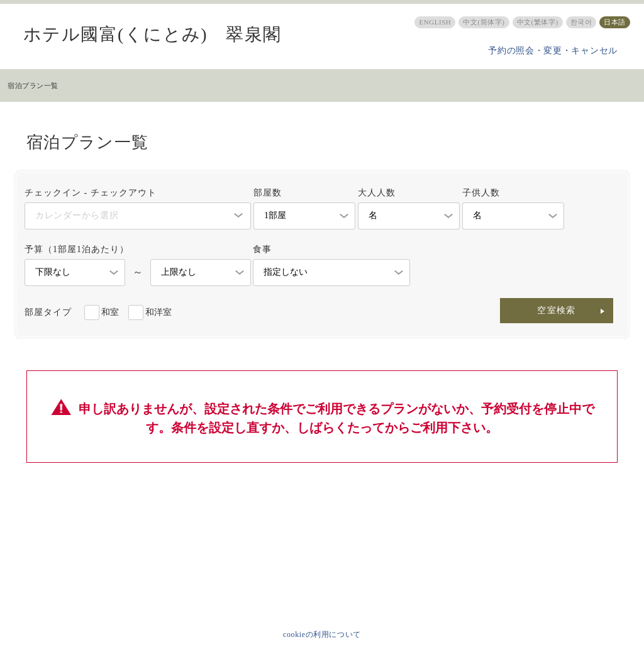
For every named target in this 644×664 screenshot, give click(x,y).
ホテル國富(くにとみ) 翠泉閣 (153, 35)
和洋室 (158, 312)
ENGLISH (435, 22)
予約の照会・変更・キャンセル (553, 51)
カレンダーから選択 (77, 215)
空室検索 (557, 310)
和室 (110, 312)
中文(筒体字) (484, 22)
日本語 (615, 22)
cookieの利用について (322, 634)
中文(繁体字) (538, 22)
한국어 (581, 22)
